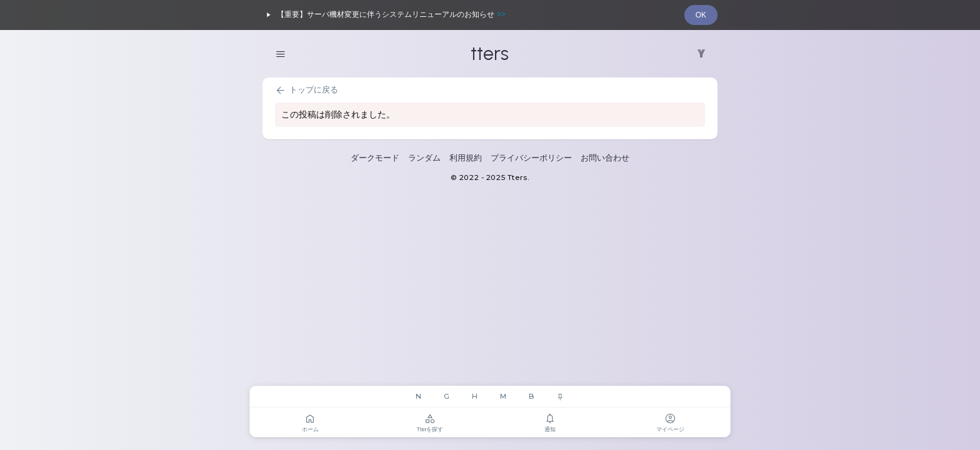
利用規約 (466, 158)
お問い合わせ (605, 158)
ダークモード (375, 158)
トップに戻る (307, 91)
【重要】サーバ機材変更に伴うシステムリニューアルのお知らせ (384, 15)
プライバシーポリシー (531, 158)
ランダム (424, 158)
